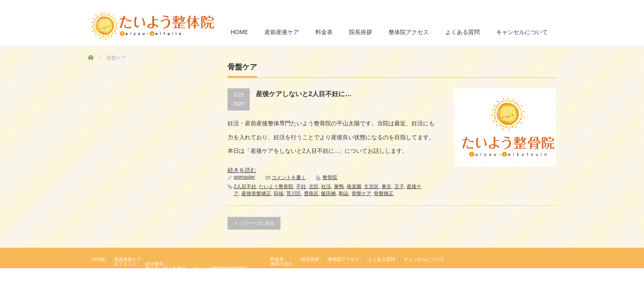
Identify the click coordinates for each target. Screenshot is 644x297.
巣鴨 (339, 186)
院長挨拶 (361, 32)
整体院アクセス (409, 32)
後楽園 (354, 186)
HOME (239, 32)
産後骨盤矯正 (256, 193)
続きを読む (242, 170)
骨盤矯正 (384, 193)
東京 (386, 186)
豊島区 (311, 193)
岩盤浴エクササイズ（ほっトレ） (228, 273)
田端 (278, 193)
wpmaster (244, 177)
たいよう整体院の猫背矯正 (221, 268)
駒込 (344, 193)
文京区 (371, 186)
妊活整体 (154, 264)
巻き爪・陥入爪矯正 (166, 268)
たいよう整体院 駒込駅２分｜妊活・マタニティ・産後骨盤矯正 (485, 291)
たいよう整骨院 (276, 186)
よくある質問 (462, 32)
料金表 (324, 32)
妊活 (326, 186)
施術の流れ (282, 264)
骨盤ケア (361, 193)
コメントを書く (289, 177)
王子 (399, 186)
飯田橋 (329, 193)
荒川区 (294, 193)
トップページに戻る (254, 223)
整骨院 (330, 177)
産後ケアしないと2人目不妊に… (304, 94)
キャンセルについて (522, 32)
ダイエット (125, 264)
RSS (539, 259)
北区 (314, 186)
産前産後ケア (282, 32)
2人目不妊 (245, 186)
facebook (551, 259)
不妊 (301, 186)
